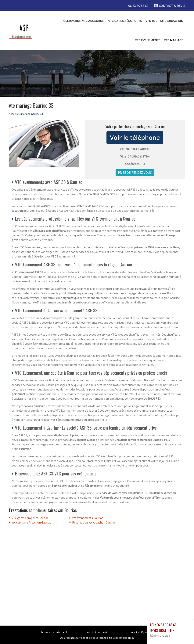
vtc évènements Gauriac (88, 518)
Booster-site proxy (123, 638)
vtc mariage (174, 40)
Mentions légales (140, 632)
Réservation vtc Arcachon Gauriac (94, 522)
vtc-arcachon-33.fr (58, 632)
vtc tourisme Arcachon (164, 21)
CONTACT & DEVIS (172, 6)
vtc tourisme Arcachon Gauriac (31, 522)
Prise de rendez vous (135, 172)
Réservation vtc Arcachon (83, 21)
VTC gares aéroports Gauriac (30, 518)
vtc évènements (148, 40)
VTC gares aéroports (125, 21)
